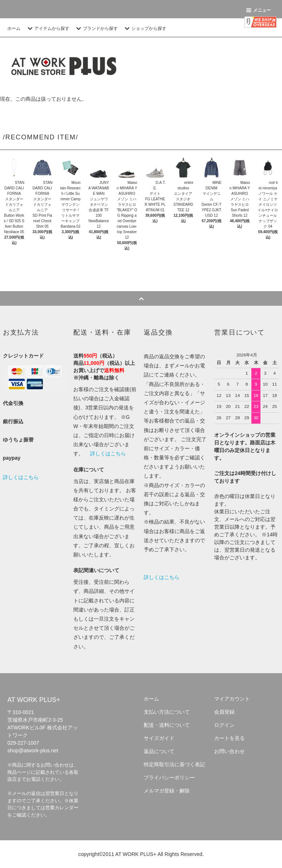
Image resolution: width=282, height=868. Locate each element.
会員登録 (224, 712)
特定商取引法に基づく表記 (174, 764)
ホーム (14, 28)
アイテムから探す (47, 28)
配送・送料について (167, 725)
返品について (159, 751)
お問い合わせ (229, 751)
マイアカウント (232, 699)
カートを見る (229, 738)
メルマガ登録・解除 (167, 791)
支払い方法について (167, 712)
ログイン (224, 725)
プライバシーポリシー (169, 778)
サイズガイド (159, 738)
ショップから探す (144, 28)
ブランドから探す (96, 28)
